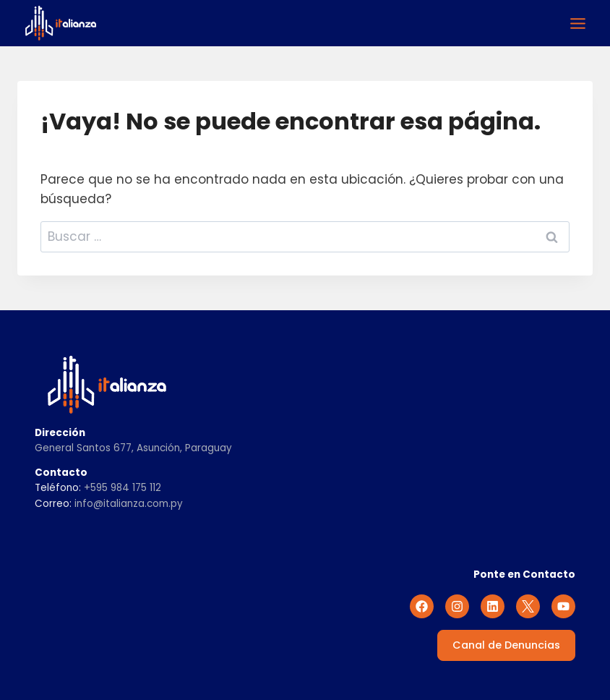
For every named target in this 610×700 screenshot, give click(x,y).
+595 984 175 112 (123, 488)
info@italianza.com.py (129, 504)
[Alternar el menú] (578, 24)
